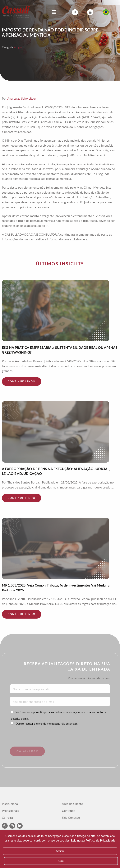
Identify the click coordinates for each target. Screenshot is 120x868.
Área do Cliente (72, 804)
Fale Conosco (71, 818)
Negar (61, 861)
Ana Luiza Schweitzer (22, 98)
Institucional (10, 804)
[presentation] (37, 739)
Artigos (18, 47)
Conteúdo (69, 811)
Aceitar (60, 851)
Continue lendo (22, 381)
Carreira (7, 818)
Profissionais (10, 811)
